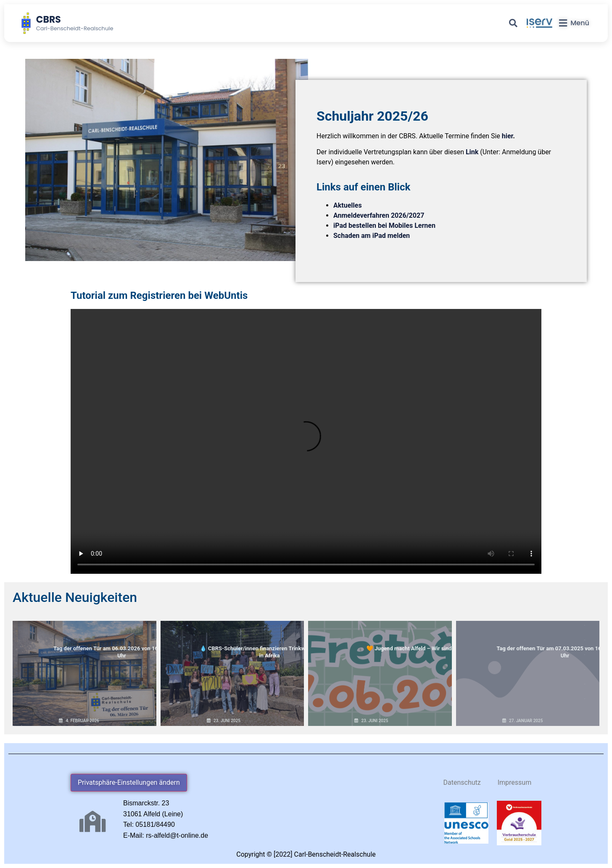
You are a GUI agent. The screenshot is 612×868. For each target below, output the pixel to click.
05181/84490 (155, 824)
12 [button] (584, 625)
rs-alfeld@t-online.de (177, 835)
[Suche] (513, 23)
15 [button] (584, 669)
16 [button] (584, 684)
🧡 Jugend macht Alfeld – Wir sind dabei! (380, 635)
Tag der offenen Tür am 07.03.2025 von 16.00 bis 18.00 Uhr (528, 638)
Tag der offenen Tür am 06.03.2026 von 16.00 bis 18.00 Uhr (84, 638)
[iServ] (539, 23)
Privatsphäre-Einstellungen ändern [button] (129, 782)
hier (507, 136)
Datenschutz (462, 782)
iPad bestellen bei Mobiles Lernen (384, 226)
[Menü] (574, 23)
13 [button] (584, 640)
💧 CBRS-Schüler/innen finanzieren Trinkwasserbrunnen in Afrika (232, 638)
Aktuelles (348, 205)
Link (472, 152)
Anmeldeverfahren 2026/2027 (379, 215)
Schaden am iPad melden (372, 236)
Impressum (515, 782)
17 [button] (584, 699)
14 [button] (584, 655)
